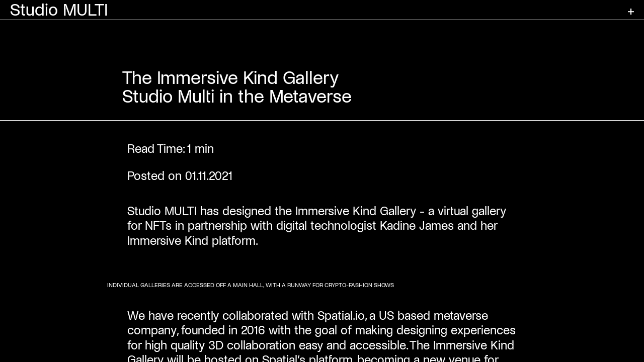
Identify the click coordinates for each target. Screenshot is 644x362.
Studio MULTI (59, 10)
